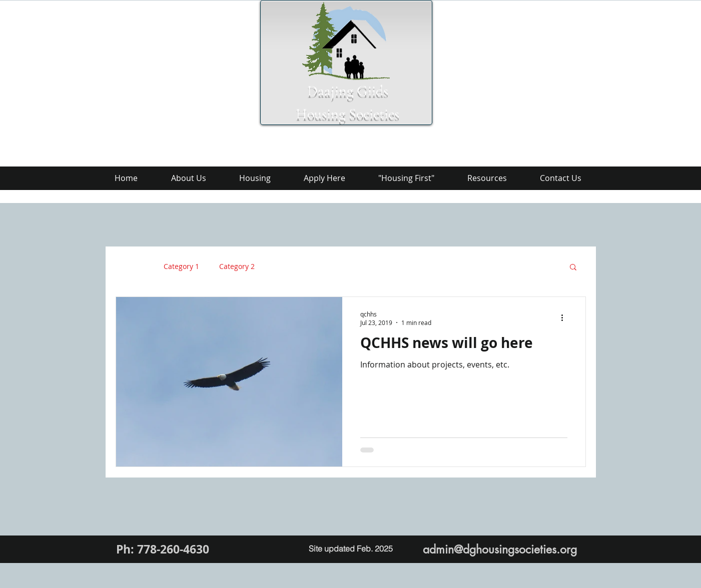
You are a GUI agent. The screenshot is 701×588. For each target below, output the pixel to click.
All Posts (130, 266)
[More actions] (566, 318)
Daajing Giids (348, 91)
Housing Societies (347, 114)
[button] (573, 268)
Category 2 (237, 266)
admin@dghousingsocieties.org (500, 549)
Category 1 (181, 266)
